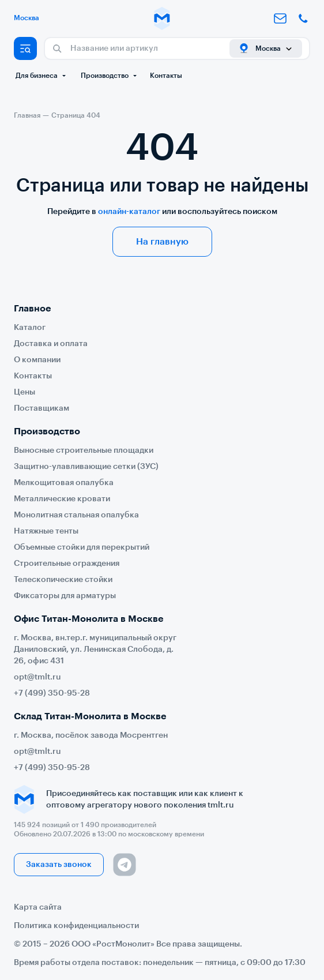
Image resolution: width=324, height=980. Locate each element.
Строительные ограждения (67, 564)
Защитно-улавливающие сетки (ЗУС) (86, 467)
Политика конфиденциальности (76, 926)
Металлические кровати (62, 499)
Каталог (30, 328)
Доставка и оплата (51, 344)
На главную (162, 242)
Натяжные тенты (46, 531)
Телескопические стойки (63, 580)
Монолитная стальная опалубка (76, 515)
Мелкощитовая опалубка (64, 483)
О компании (37, 360)
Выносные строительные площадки (84, 450)
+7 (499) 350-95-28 (52, 693)
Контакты (166, 76)
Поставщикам (42, 408)
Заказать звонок (59, 865)
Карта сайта (38, 907)
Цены (25, 392)
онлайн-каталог (129, 212)
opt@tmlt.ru (37, 677)
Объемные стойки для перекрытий (82, 547)
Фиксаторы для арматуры (65, 596)
